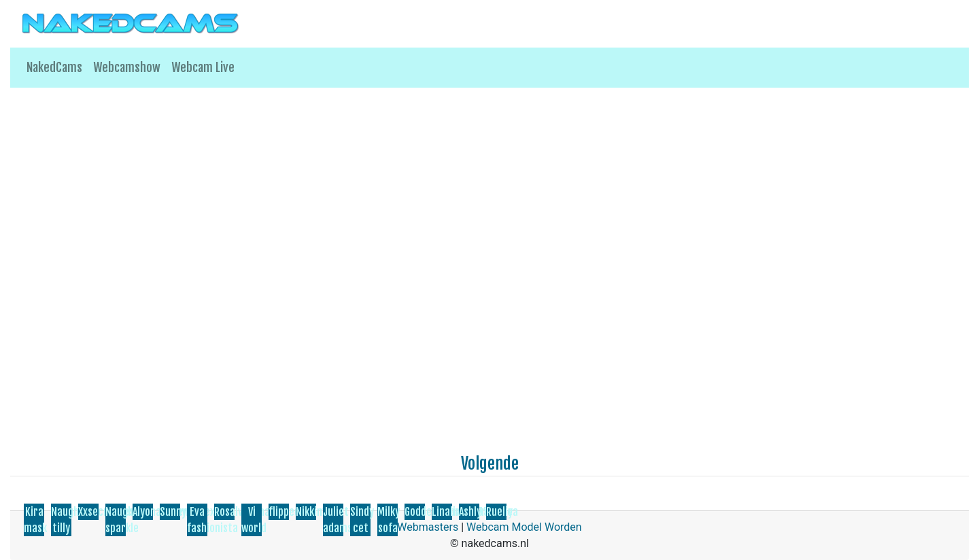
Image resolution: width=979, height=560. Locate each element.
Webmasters (428, 527)
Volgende (490, 463)
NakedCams (54, 67)
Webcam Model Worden (524, 527)
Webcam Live (203, 67)
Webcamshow (127, 67)
